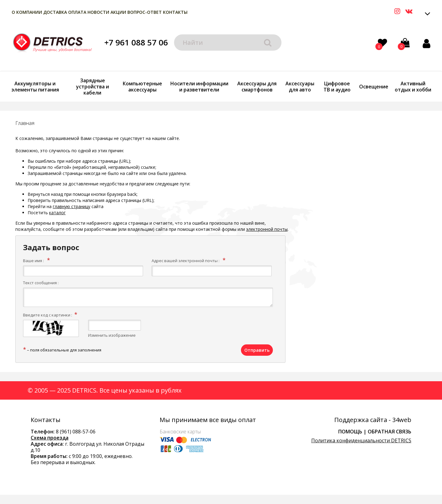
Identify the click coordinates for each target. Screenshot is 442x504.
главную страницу (72, 206)
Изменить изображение (112, 335)
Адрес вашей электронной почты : (186, 261)
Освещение (374, 87)
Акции (118, 12)
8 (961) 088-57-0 (74, 432)
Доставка (55, 12)
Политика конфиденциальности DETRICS (361, 440)
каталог (57, 213)
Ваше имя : (33, 261)
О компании (27, 12)
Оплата (77, 12)
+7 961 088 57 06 (136, 42)
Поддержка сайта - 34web (373, 420)
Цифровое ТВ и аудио (337, 87)
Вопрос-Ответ (145, 12)
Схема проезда (50, 438)
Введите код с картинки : (48, 315)
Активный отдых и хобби (413, 87)
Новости (98, 12)
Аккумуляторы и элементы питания (35, 87)
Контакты (175, 12)
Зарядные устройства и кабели (93, 87)
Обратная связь (390, 432)
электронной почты (267, 229)
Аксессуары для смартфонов (257, 87)
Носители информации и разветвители (199, 87)
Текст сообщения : (41, 283)
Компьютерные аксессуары (142, 87)
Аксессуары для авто (300, 87)
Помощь (350, 432)
